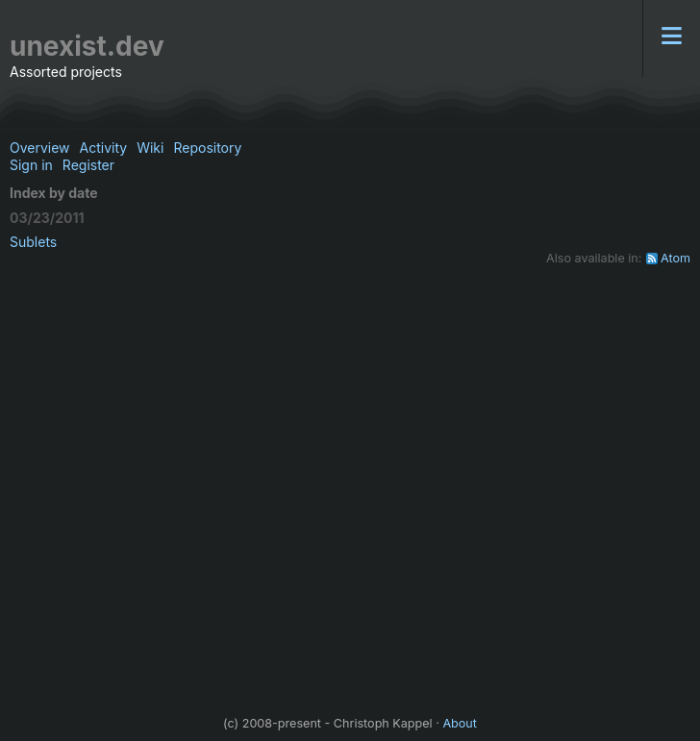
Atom (675, 258)
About (460, 723)
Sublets (33, 242)
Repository (207, 148)
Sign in (31, 165)
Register (88, 165)
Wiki (150, 148)
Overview (40, 148)
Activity (104, 148)
